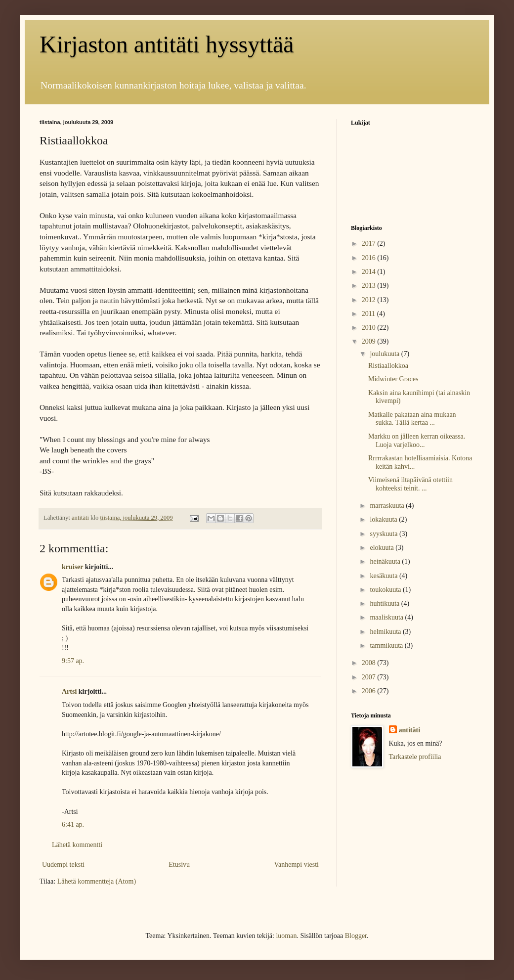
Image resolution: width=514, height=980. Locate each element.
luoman (286, 936)
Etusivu (179, 865)
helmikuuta (386, 632)
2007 (370, 677)
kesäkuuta (384, 576)
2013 (370, 286)
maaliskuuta (387, 617)
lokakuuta (384, 519)
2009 (370, 341)
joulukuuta (385, 354)
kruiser (72, 567)
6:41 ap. (73, 824)
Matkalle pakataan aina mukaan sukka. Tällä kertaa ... (412, 419)
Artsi (69, 691)
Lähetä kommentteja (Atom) (97, 881)
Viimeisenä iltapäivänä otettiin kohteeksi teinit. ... (410, 484)
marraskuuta (388, 506)
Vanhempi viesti (296, 865)
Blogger (356, 936)
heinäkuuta (386, 561)
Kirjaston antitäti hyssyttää (167, 44)
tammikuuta (387, 646)
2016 (370, 258)
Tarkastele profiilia (415, 757)
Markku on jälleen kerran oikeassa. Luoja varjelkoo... (417, 441)
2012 (370, 300)
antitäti (410, 730)
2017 (370, 244)
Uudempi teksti (63, 865)
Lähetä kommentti (77, 845)
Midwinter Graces (393, 379)
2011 (369, 314)
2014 (370, 272)
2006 (370, 691)
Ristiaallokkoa (388, 366)
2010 (370, 328)
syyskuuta (385, 534)
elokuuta (383, 548)
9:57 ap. (73, 661)
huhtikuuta (385, 603)
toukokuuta (386, 590)
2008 (370, 663)
